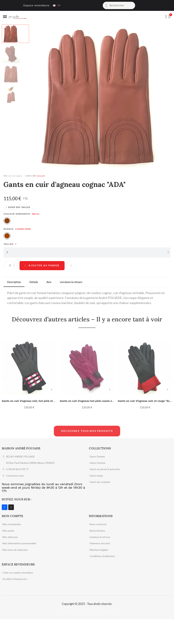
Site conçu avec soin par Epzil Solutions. (87, 637)
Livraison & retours (71, 282)
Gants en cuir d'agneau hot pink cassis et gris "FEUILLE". (97, 401)
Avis (49, 282)
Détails (34, 282)
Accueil (41, 176)
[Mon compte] (166, 17)
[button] (33, 96)
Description (14, 282)
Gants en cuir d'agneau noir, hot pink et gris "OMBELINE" (39, 401)
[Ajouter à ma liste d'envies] (72, 265)
